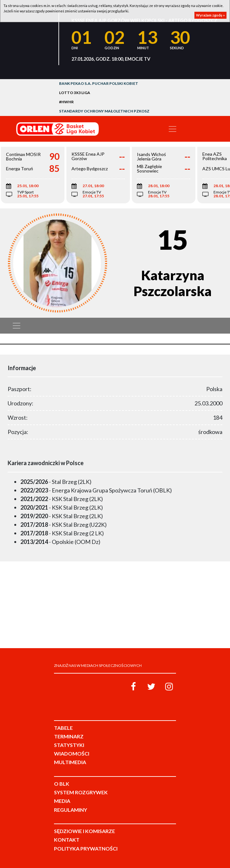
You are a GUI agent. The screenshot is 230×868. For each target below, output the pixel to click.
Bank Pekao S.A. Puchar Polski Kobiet (99, 83)
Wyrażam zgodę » (210, 15)
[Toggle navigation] (172, 129)
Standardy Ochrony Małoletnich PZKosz (104, 111)
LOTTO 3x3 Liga (75, 93)
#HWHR (66, 102)
